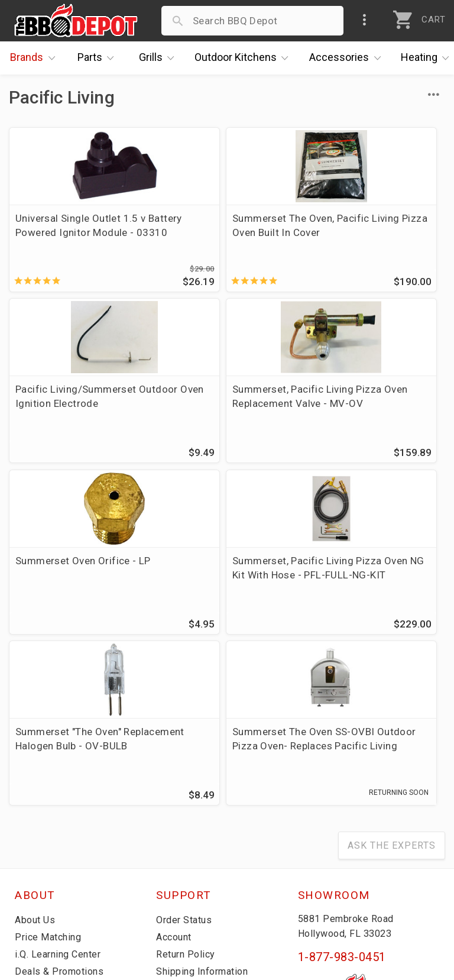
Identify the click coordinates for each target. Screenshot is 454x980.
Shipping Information (206, 808)
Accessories (348, 58)
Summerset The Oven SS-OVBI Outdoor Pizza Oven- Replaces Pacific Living (225, 580)
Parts (99, 58)
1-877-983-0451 (342, 794)
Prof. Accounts (50, 859)
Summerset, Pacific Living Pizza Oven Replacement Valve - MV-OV (76, 406)
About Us (36, 756)
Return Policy (187, 791)
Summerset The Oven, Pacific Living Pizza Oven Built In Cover (222, 232)
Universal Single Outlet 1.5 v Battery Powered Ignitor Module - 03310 (77, 232)
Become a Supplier (59, 842)
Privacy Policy (189, 859)
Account (176, 774)
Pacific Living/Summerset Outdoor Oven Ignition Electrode (373, 232)
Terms (171, 876)
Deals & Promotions (62, 808)
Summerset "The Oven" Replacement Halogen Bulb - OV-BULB (77, 580)
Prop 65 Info (186, 842)
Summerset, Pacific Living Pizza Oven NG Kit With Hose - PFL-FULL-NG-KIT (373, 406)
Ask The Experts (392, 682)
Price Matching (50, 774)
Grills (160, 58)
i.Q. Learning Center (61, 791)
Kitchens (244, 58)
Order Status (186, 756)
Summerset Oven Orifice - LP (224, 399)
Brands (35, 58)
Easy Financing (50, 825)
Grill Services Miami (203, 825)
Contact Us (41, 876)
